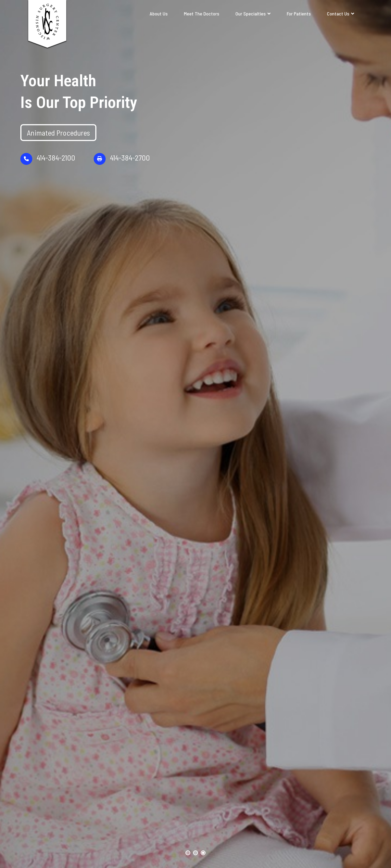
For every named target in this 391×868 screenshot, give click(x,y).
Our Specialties (250, 14)
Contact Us (338, 14)
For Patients (299, 14)
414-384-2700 (122, 169)
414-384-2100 (48, 169)
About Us (159, 14)
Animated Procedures (58, 143)
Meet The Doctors (201, 14)
